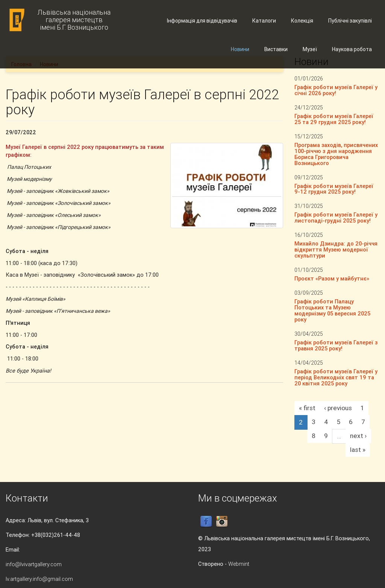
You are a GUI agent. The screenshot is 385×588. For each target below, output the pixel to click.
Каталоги (264, 21)
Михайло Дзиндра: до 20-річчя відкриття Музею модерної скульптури (336, 249)
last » (358, 450)
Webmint (239, 564)
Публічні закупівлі (350, 21)
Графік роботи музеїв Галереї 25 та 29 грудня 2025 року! (334, 119)
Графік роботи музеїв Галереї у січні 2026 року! (336, 90)
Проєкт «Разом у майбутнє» (332, 278)
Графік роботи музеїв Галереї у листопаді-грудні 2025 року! (336, 217)
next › (358, 436)
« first (307, 408)
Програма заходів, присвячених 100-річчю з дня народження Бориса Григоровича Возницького (336, 154)
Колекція (302, 21)
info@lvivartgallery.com (34, 564)
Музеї (310, 49)
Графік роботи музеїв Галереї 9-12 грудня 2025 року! (334, 189)
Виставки (276, 49)
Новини (240, 49)
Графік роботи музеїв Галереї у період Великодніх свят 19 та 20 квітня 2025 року (336, 377)
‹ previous (338, 408)
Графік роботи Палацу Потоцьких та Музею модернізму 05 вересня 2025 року (332, 310)
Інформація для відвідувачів (202, 21)
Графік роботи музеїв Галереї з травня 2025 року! (336, 345)
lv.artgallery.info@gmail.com (39, 579)
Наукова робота (352, 49)
